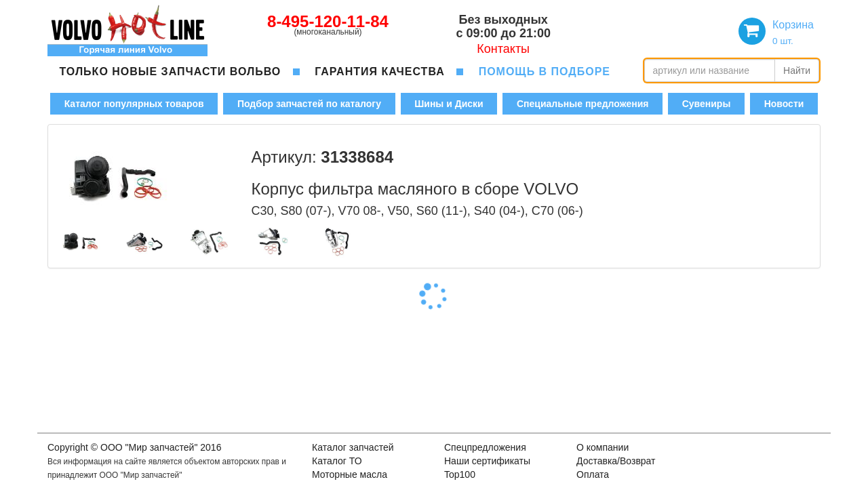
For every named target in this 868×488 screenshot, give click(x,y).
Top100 (460, 474)
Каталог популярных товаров (134, 104)
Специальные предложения (583, 104)
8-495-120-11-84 (328, 21)
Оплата (593, 474)
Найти (797, 70)
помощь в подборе (545, 72)
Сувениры (707, 104)
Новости (784, 104)
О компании (603, 447)
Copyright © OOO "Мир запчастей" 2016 (134, 447)
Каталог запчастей (353, 447)
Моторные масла (350, 474)
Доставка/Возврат (616, 461)
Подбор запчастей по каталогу (309, 104)
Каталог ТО (337, 461)
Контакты (503, 49)
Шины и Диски (449, 104)
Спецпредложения (485, 447)
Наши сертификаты (487, 461)
